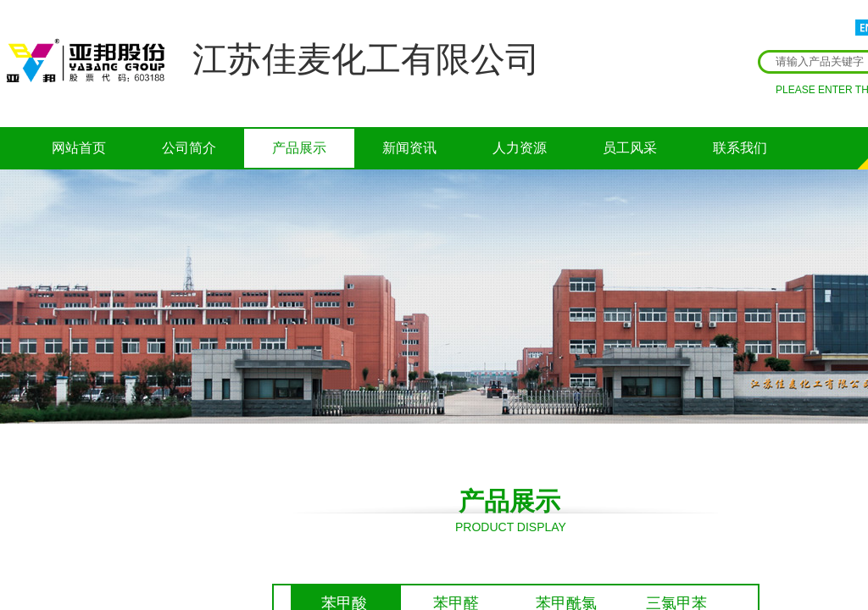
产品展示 (299, 148)
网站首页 (79, 148)
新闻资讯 (409, 148)
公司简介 (189, 148)
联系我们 (740, 148)
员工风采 (630, 148)
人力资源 (520, 148)
